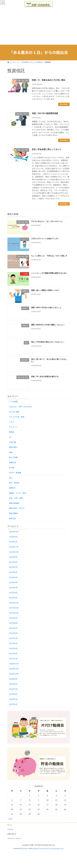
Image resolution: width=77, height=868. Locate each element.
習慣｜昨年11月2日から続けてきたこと (46, 308)
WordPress (25, 849)
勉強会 (12, 432)
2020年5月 (13, 699)
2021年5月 (13, 638)
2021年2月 (13, 653)
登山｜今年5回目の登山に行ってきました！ (48, 342)
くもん (12, 422)
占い (11, 437)
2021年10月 (14, 613)
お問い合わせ (12, 834)
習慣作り (12, 488)
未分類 (12, 468)
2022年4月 (13, 582)
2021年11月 (14, 608)
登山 (11, 478)
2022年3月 (13, 587)
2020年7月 (13, 689)
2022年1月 (13, 598)
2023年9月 (13, 537)
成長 (11, 452)
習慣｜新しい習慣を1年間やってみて (45, 290)
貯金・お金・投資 (16, 498)
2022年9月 (13, 557)
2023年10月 (14, 532)
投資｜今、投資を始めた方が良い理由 (49, 80)
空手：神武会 (14, 483)
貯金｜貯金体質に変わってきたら (47, 149)
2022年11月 (14, 547)
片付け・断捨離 (15, 473)
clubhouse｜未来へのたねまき (21, 407)
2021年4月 (13, 643)
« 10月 (10, 819)
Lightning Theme (38, 849)
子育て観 (12, 442)
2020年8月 (13, 684)
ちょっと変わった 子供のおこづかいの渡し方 (49, 256)
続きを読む (64, 104)
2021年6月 (13, 633)
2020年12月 (14, 664)
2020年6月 (13, 694)
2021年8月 (13, 623)
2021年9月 (13, 618)
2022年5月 (13, 577)
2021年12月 (14, 603)
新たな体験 (13, 457)
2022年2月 (13, 593)
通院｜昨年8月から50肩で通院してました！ (48, 325)
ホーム (10, 825)
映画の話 (12, 463)
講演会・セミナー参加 (18, 493)
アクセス (10, 829)
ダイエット (13, 427)
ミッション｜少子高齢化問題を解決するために (49, 273)
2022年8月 (13, 562)
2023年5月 (13, 542)
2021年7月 (13, 628)
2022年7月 (13, 567)
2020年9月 (13, 679)
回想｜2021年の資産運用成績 (45, 113)
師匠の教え (13, 447)
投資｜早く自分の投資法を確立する (45, 376)
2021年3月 (13, 648)
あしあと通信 (14, 412)
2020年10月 (14, 674)
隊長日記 (12, 518)
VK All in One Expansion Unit (54, 849)
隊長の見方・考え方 (17, 508)
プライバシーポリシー (15, 839)
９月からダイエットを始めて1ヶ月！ (45, 239)
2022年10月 (14, 552)
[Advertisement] (38, 26)
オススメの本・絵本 (17, 417)
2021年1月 (13, 659)
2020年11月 (14, 669)
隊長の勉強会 (14, 503)
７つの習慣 (13, 401)
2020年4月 (13, 704)
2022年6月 (13, 572)
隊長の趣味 (13, 513)
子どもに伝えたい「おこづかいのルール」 (47, 221)
